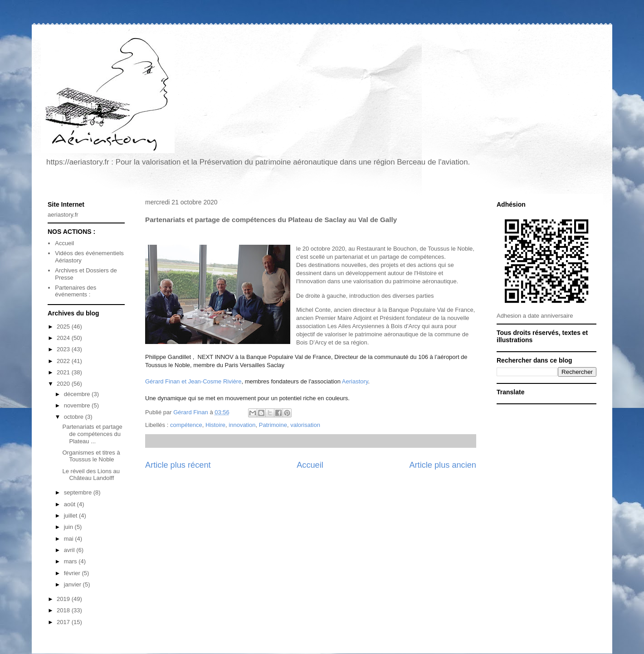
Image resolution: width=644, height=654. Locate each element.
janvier (73, 584)
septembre (79, 492)
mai (70, 539)
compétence (186, 425)
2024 (64, 338)
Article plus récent (178, 465)
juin (69, 527)
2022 (64, 361)
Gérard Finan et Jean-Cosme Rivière (193, 381)
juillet (71, 516)
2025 (64, 327)
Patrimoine (273, 425)
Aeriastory (355, 381)
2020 (64, 384)
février (73, 573)
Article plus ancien (443, 465)
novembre (78, 405)
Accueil (310, 465)
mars (71, 561)
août (71, 504)
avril (70, 550)
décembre (78, 394)
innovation (242, 425)
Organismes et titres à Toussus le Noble (91, 456)
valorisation (305, 425)
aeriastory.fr (63, 215)
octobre (75, 417)
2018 (64, 610)
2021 (64, 372)
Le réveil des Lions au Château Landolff (91, 475)
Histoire (215, 425)
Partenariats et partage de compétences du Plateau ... (92, 434)
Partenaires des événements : (76, 291)
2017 (64, 622)
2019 (64, 599)
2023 (64, 349)
